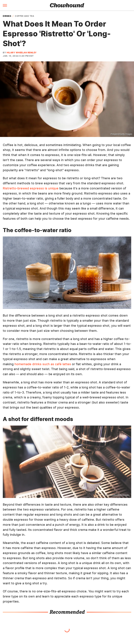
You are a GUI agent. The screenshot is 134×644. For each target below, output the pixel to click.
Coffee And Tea (24, 16)
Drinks (7, 16)
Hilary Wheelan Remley (22, 53)
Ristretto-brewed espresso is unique (31, 188)
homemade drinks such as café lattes (43, 364)
